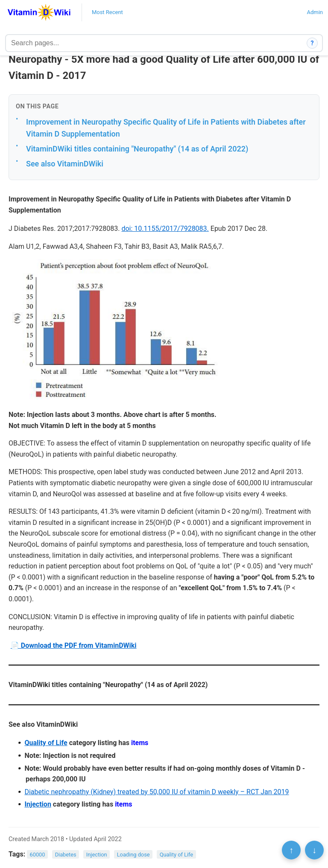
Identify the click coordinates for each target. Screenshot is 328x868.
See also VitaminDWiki (65, 164)
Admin (315, 12)
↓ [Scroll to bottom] (314, 850)
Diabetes (66, 855)
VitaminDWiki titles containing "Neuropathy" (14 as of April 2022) (137, 149)
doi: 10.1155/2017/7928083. (165, 229)
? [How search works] (312, 43)
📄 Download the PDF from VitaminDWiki (74, 645)
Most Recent (107, 12)
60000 (38, 855)
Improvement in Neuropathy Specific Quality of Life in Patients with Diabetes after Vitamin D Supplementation (166, 128)
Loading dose (133, 855)
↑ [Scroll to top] (291, 850)
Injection (38, 804)
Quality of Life (46, 743)
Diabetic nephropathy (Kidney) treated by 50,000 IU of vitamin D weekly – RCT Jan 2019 (157, 792)
